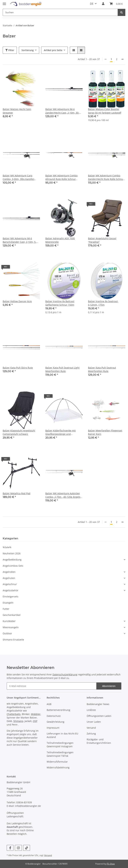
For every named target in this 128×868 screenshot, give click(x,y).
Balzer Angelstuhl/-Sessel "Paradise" (102, 240)
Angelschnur (10, 584)
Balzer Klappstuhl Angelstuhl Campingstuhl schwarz (19, 432)
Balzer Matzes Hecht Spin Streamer (17, 111)
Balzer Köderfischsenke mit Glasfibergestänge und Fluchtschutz (60, 432)
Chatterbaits (14, 714)
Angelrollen (9, 572)
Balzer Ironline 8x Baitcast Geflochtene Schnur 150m (60, 303)
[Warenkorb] (116, 4)
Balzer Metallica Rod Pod (16, 493)
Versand (91, 728)
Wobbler (36, 714)
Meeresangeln (11, 627)
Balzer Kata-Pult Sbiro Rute (18, 368)
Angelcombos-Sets (13, 566)
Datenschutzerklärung (65, 674)
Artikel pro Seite (53, 50)
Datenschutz (54, 716)
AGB (49, 704)
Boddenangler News (98, 704)
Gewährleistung (55, 722)
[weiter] (122, 59)
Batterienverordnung (58, 710)
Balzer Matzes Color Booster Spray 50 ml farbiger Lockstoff (105, 111)
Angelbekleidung (12, 560)
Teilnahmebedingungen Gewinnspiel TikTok (60, 754)
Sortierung (28, 50)
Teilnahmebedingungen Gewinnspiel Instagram (60, 745)
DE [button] (92, 4)
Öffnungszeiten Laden (99, 716)
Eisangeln (8, 603)
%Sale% (7, 547)
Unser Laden (94, 722)
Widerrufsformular (57, 762)
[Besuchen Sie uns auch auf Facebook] (10, 848)
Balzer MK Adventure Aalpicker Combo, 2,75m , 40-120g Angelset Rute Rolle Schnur (64, 495)
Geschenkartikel (12, 615)
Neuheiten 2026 (12, 553)
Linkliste (91, 710)
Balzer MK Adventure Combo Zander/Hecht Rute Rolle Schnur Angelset (106, 177)
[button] (103, 4)
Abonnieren (109, 686)
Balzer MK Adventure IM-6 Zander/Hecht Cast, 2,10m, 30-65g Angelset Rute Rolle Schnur (63, 111)
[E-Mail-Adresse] (52, 686)
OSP (35, 721)
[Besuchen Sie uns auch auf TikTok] (27, 848)
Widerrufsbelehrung (58, 767)
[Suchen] (60, 12)
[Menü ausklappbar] (4, 3)
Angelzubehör (10, 590)
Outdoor (7, 633)
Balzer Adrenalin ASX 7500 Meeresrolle (60, 240)
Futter (6, 609)
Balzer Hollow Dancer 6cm (17, 301)
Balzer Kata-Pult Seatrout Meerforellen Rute (102, 369)
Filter (10, 50)
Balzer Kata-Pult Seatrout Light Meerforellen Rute (62, 369)
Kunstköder (9, 621)
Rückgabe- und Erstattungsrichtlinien (99, 741)
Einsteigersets (10, 596)
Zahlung (91, 734)
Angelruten (9, 578)
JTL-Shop (111, 864)
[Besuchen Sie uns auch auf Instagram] (18, 848)
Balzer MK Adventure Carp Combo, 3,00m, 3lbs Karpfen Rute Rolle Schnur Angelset (18, 177)
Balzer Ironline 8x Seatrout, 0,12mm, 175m (103, 303)
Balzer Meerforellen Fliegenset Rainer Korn (105, 432)
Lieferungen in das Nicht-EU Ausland (62, 735)
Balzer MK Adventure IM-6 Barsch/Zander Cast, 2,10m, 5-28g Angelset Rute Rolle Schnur (20, 240)
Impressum (53, 728)
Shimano (18, 721)
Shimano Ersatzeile (13, 640)
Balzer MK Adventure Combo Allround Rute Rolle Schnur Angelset (61, 177)
